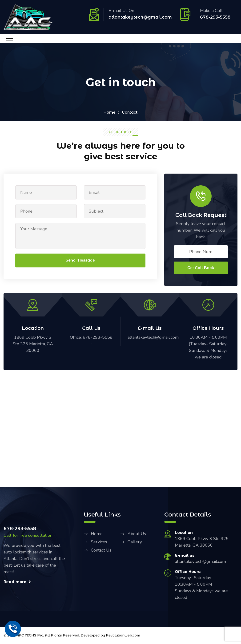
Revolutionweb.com (123, 636)
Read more (17, 582)
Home (109, 113)
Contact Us (101, 551)
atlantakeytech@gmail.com (140, 17)
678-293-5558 (215, 17)
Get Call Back (201, 268)
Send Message (80, 261)
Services (99, 542)
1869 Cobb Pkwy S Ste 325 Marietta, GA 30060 (33, 344)
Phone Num (201, 252)
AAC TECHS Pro (30, 636)
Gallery (135, 542)
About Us (137, 534)
